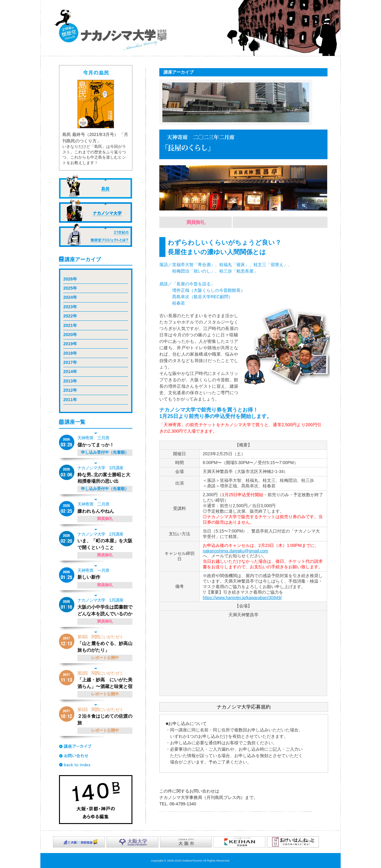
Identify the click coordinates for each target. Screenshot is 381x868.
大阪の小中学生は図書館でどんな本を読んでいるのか (106, 606)
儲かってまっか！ (106, 441)
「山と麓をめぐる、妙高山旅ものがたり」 (106, 643)
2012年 (70, 390)
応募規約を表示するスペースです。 (244, 743)
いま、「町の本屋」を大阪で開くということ (106, 540)
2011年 (70, 400)
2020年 (70, 335)
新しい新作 (106, 574)
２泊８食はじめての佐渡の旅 (106, 716)
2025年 (70, 288)
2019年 (70, 344)
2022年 (70, 316)
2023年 (70, 307)
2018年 (70, 353)
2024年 (70, 297)
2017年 (70, 362)
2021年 (70, 325)
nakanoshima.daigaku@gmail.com (235, 551)
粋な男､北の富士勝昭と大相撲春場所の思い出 (106, 474)
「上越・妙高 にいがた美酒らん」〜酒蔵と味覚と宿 (106, 679)
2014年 (70, 372)
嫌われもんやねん (106, 507)
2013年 (70, 381)
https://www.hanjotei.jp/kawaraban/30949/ (242, 598)
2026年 (70, 279)
